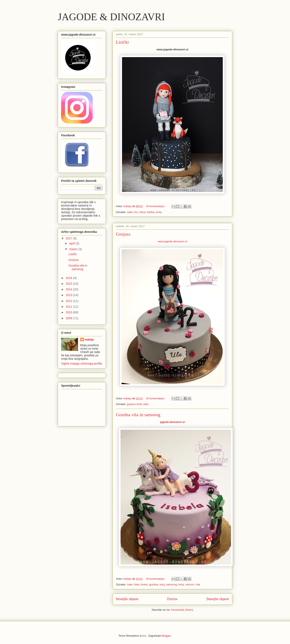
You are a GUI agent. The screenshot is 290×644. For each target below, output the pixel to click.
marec (74, 249)
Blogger (166, 636)
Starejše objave (218, 599)
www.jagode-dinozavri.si (172, 241)
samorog (171, 584)
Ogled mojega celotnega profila (82, 364)
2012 (69, 301)
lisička (151, 212)
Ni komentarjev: (156, 206)
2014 (69, 289)
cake (130, 212)
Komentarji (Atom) (182, 610)
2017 (69, 238)
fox (136, 212)
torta (159, 212)
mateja (89, 339)
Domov (172, 599)
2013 (69, 295)
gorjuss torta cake (138, 404)
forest (144, 584)
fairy (137, 584)
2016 (69, 278)
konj (162, 584)
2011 (69, 307)
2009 (69, 318)
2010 (69, 312)
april (72, 243)
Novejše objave (127, 599)
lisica (142, 212)
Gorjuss (123, 234)
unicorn (190, 584)
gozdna (154, 584)
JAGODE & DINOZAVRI (111, 17)
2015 (69, 284)
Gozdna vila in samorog (138, 415)
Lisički (122, 42)
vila (198, 584)
